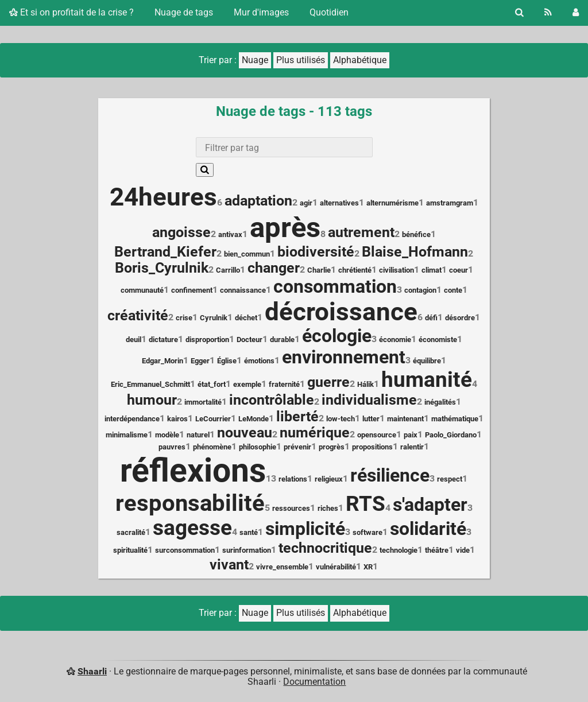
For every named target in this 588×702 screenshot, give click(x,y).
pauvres (172, 447)
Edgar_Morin (163, 361)
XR (368, 567)
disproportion (207, 340)
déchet (246, 318)
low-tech (341, 419)
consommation (335, 287)
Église (227, 361)
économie (395, 340)
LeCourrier (213, 419)
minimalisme (127, 435)
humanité (427, 380)
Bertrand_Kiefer (165, 252)
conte (453, 290)
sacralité (131, 532)
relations (293, 479)
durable (282, 340)
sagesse (192, 528)
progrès (332, 447)
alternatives (339, 203)
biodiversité (316, 252)
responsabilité (190, 503)
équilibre (427, 361)
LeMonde (254, 419)
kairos (177, 419)
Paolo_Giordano (451, 435)
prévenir (297, 447)
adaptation (258, 201)
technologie (399, 550)
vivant (229, 565)
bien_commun (247, 254)
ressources (291, 508)
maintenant (405, 419)
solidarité (428, 529)
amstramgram (450, 203)
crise (184, 318)
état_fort (212, 384)
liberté (297, 416)
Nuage (255, 60)
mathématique (455, 419)
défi (431, 318)
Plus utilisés (301, 60)
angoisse (181, 232)
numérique (315, 433)
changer (274, 268)
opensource (377, 435)
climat (432, 270)
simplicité (305, 529)
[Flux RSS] (548, 13)
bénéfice (416, 234)
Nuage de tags (184, 12)
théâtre (437, 550)
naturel (198, 435)
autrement (361, 232)
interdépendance (132, 419)
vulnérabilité (336, 567)
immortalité (203, 402)
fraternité (284, 384)
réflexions (193, 470)
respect (450, 479)
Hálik (365, 384)
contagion (420, 290)
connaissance (243, 290)
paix (411, 435)
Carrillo (228, 270)
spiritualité (130, 550)
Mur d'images (261, 12)
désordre (460, 318)
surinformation (247, 550)
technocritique (325, 548)
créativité (138, 315)
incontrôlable (272, 400)
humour (152, 400)
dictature (163, 340)
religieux (329, 479)
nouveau (245, 433)
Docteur (249, 340)
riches (328, 508)
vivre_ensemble (282, 567)
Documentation (314, 682)
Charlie (319, 270)
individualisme (369, 400)
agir (306, 203)
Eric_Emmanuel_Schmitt (150, 384)
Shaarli (92, 671)
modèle (167, 435)
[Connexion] (576, 13)
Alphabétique (360, 60)
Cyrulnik (214, 318)
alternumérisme (392, 203)
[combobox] (284, 147)
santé (249, 532)
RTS (365, 504)
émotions (259, 361)
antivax (230, 234)
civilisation (396, 270)
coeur (459, 270)
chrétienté (355, 270)
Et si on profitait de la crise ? (71, 12)
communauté (142, 290)
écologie (337, 336)
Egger (200, 361)
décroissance (341, 312)
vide (463, 550)
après (285, 228)
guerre (328, 382)
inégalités (440, 402)
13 (271, 478)
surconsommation (185, 550)
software (367, 532)
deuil (134, 340)
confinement (192, 290)
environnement (344, 357)
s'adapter (430, 505)
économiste (438, 340)
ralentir (412, 447)
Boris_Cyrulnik (162, 268)
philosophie (258, 447)
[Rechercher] (519, 13)
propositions (372, 447)
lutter (371, 419)
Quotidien (329, 12)
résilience (390, 476)
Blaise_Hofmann (415, 252)
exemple (247, 384)
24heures (163, 197)
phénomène (212, 447)
